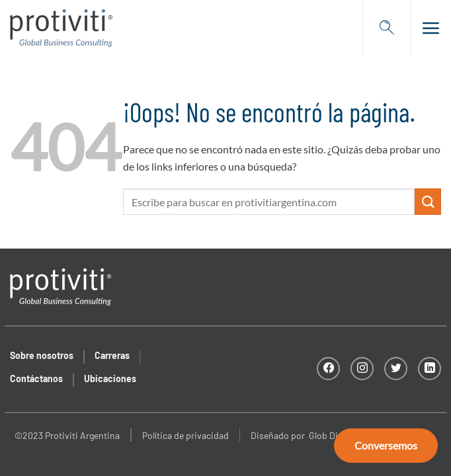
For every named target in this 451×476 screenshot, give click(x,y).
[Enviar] (428, 201)
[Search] (387, 28)
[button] (426, 28)
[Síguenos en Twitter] (396, 369)
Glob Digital (332, 435)
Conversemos (386, 445)
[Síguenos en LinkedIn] (430, 369)
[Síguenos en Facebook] (328, 369)
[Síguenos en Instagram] (362, 369)
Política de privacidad (185, 435)
